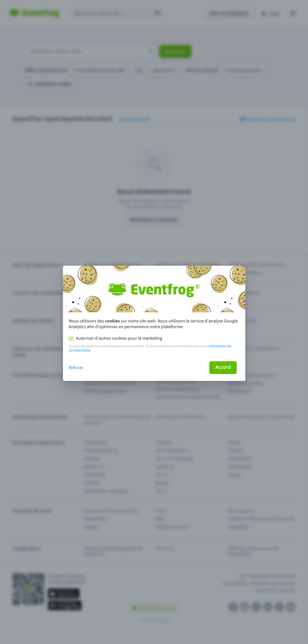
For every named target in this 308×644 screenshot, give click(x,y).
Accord (223, 367)
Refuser (76, 368)
